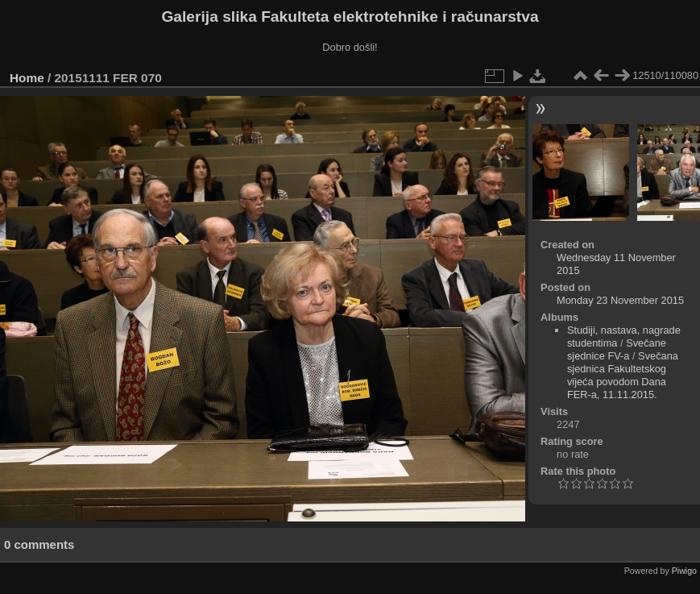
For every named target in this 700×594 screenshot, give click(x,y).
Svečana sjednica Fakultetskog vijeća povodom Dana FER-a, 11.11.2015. (623, 375)
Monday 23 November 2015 (620, 300)
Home (27, 78)
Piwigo (684, 571)
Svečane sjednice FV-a (617, 349)
